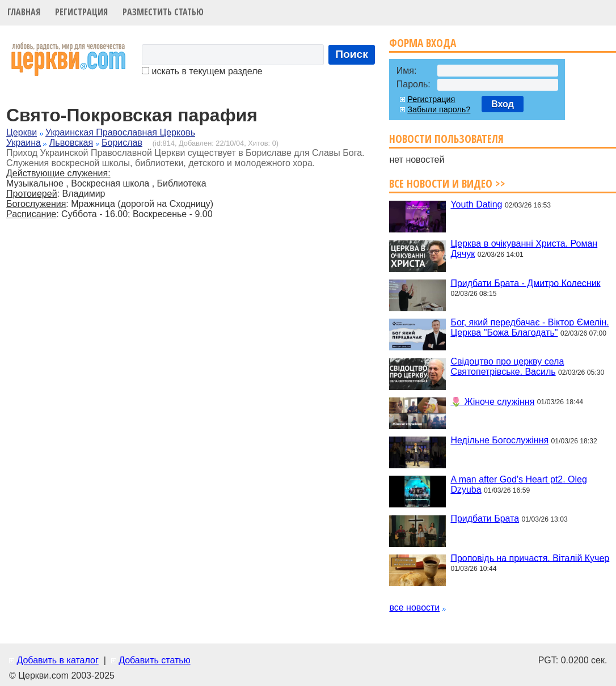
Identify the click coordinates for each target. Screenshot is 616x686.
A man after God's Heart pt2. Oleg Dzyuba (519, 484)
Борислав (122, 143)
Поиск (352, 54)
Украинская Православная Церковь (120, 132)
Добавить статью (155, 660)
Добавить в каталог (57, 660)
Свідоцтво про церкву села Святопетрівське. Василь (507, 367)
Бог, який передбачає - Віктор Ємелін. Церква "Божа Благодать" (529, 327)
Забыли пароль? (439, 109)
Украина (24, 143)
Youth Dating (476, 204)
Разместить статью (163, 12)
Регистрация (81, 12)
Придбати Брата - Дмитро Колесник (525, 283)
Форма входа (423, 43)
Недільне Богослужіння (499, 440)
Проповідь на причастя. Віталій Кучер (530, 558)
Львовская (71, 143)
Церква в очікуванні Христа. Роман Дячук (524, 249)
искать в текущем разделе (202, 71)
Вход (503, 104)
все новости (414, 607)
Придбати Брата (485, 518)
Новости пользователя (446, 139)
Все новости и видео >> (447, 183)
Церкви (22, 132)
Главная (24, 12)
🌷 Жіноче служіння (492, 401)
